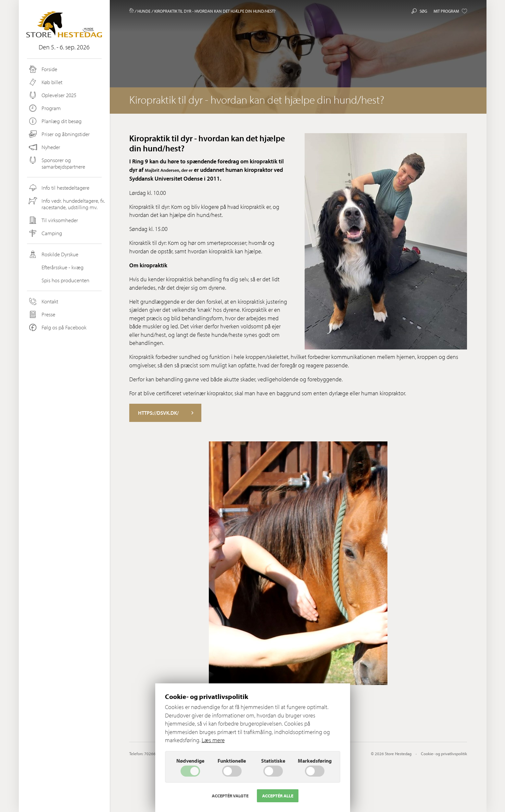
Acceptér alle (278, 796)
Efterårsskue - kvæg (56, 267)
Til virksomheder (53, 220)
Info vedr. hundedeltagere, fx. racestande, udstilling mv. (66, 204)
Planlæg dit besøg (55, 121)
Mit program (450, 11)
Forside (43, 69)
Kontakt (43, 301)
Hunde (144, 11)
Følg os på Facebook (57, 327)
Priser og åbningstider (59, 134)
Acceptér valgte (230, 796)
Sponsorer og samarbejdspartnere (57, 163)
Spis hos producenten (59, 280)
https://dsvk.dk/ (166, 413)
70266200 (153, 754)
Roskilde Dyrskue (53, 254)
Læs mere (213, 740)
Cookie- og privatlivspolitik (444, 754)
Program (44, 108)
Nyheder (44, 147)
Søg (419, 11)
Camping (45, 233)
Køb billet (45, 82)
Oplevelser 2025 (52, 95)
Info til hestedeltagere (59, 188)
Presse (42, 314)
